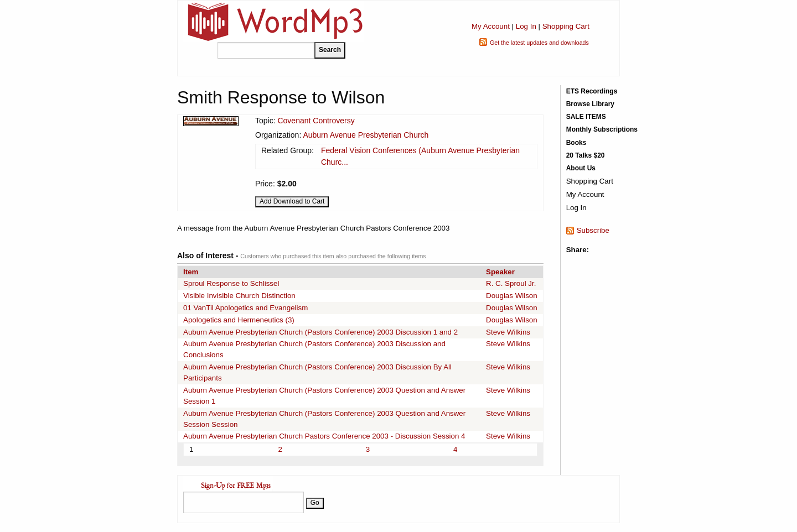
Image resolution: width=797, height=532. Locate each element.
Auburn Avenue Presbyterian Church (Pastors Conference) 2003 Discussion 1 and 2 (320, 332)
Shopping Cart (566, 26)
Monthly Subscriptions (602, 129)
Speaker (500, 272)
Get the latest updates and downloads (539, 43)
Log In (526, 26)
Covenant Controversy (316, 121)
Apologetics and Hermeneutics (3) (239, 320)
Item (191, 272)
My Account (491, 26)
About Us (581, 168)
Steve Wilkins (508, 332)
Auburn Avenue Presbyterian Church (366, 135)
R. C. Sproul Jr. (511, 283)
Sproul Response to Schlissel (231, 283)
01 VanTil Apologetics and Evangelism (245, 308)
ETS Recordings (592, 91)
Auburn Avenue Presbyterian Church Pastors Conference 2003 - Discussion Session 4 (324, 436)
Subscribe (593, 230)
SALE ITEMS (586, 117)
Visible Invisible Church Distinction (239, 296)
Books (576, 143)
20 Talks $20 (586, 155)
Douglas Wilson (512, 296)
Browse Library (590, 104)
